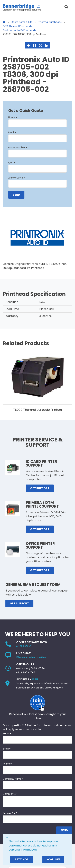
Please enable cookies (31, 657)
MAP (35, 679)
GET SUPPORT (40, 488)
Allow (53, 859)
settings (22, 859)
